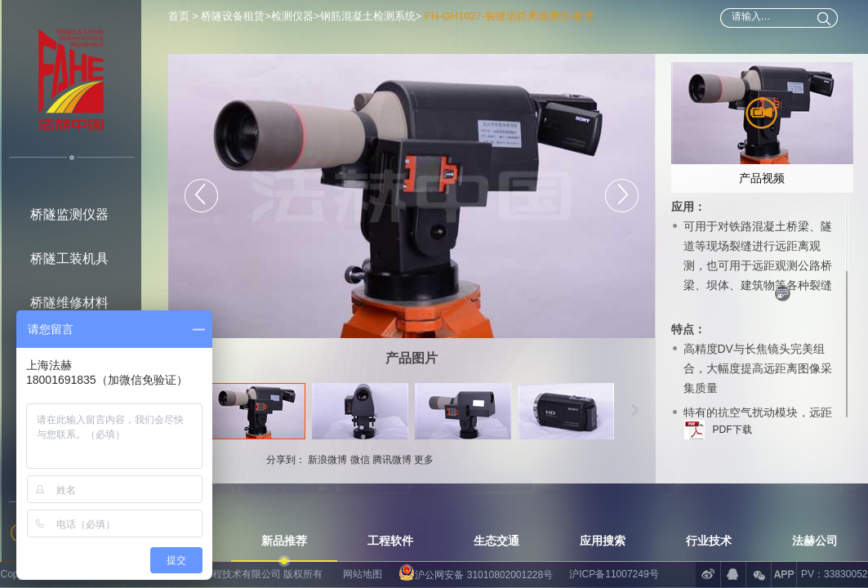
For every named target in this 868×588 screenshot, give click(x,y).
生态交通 (496, 541)
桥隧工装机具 (69, 258)
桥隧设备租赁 (233, 16)
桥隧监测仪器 (69, 214)
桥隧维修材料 (69, 303)
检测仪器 (292, 16)
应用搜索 (603, 541)
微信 (360, 460)
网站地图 (363, 574)
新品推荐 (284, 541)
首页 (180, 16)
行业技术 (709, 541)
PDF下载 (732, 430)
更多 (424, 460)
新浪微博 (327, 460)
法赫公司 (815, 541)
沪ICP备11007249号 (614, 574)
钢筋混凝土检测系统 (368, 16)
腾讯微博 (392, 460)
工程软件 (390, 541)
